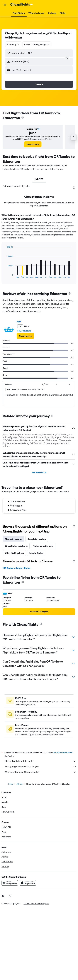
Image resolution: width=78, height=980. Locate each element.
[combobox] (13, 44)
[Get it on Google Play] (10, 883)
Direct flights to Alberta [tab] (16, 546)
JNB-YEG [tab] (39, 179)
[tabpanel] (39, 250)
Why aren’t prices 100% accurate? (41, 772)
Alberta (20, 784)
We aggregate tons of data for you (41, 767)
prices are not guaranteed (63, 752)
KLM (19, 322)
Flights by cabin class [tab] (43, 546)
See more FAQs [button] (39, 473)
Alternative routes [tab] (14, 539)
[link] (33, 144)
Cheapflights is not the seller (41, 761)
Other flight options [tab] (14, 553)
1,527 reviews (24, 331)
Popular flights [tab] (36, 553)
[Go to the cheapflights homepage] (22, 5)
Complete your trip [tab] (37, 539)
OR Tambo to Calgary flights (17, 568)
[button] (5, 5)
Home (11, 784)
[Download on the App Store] (28, 883)
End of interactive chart (5, 276)
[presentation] (23, 118)
